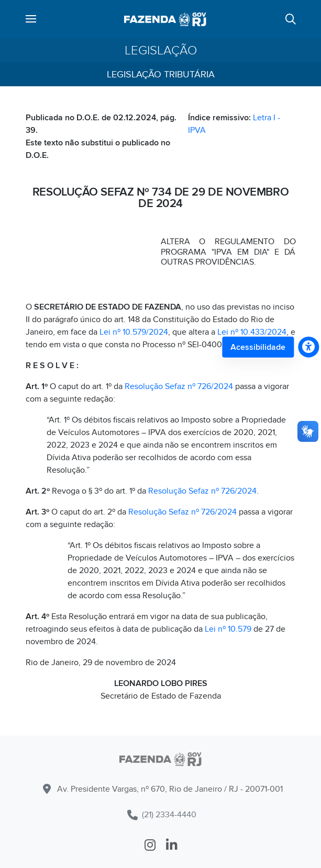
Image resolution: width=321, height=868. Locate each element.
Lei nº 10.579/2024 (134, 332)
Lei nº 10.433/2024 (252, 332)
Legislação (161, 50)
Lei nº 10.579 (228, 629)
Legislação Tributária (161, 75)
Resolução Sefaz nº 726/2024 (179, 386)
